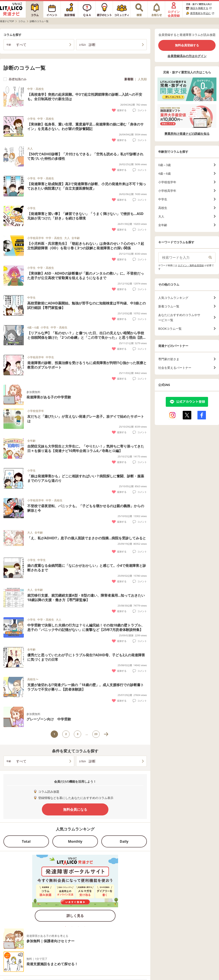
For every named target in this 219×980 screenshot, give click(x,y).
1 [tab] (65, 926)
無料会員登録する (187, 45)
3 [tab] (78, 926)
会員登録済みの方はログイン (187, 56)
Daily (124, 841)
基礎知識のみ (15, 79)
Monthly (75, 841)
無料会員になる (75, 809)
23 (96, 734)
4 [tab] (85, 926)
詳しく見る (75, 916)
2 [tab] (72, 926)
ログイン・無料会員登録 (191, 265)
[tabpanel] (75, 889)
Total (26, 841)
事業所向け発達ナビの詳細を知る (187, 134)
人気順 (142, 79)
